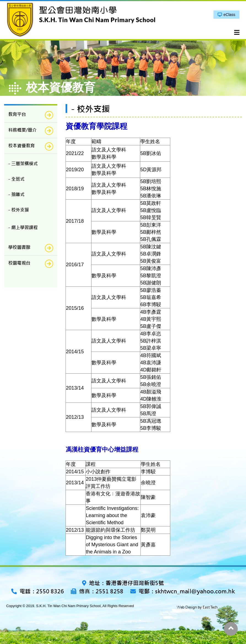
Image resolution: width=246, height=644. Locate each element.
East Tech (210, 607)
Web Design (187, 607)
